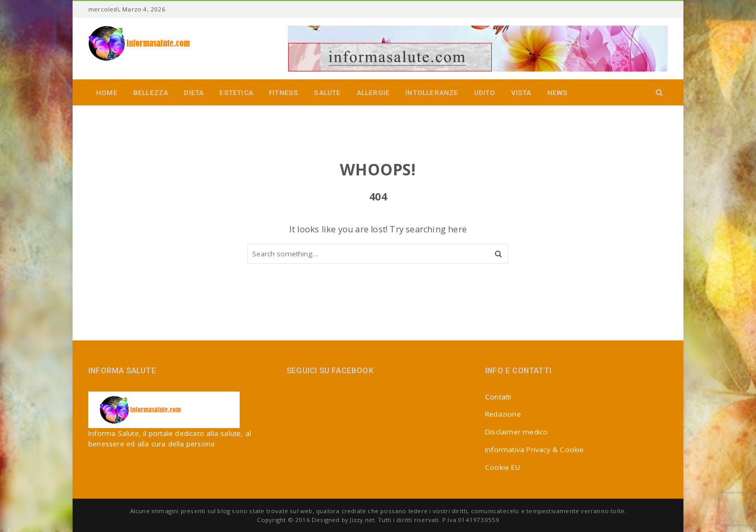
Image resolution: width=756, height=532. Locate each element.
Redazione (503, 414)
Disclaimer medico (516, 432)
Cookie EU (503, 467)
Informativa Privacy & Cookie (535, 450)
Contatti (498, 397)
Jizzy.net (362, 520)
